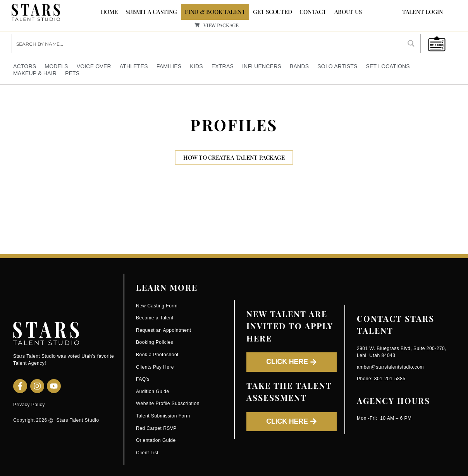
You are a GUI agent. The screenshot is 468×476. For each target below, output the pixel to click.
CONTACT (313, 12)
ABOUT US (348, 12)
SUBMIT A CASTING (151, 12)
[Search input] (207, 43)
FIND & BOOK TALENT (215, 12)
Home (109, 12)
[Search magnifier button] (411, 43)
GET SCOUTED (272, 12)
